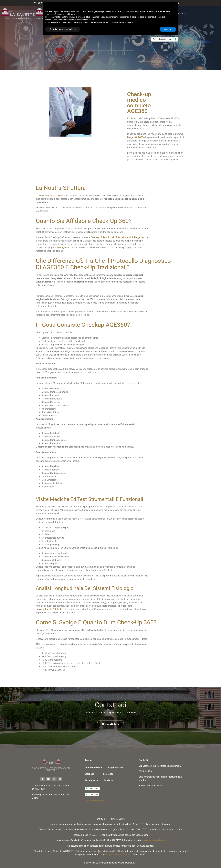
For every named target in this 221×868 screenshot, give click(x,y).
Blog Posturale (116, 767)
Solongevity (63, 248)
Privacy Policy (93, 788)
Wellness (91, 774)
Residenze (92, 780)
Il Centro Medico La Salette (50, 196)
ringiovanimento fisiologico (49, 609)
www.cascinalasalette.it (154, 840)
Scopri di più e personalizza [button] (63, 29)
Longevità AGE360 (137, 137)
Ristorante (109, 774)
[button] (174, 7)
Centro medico (94, 768)
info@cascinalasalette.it (117, 855)
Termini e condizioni (95, 801)
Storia (181, 13)
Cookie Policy (93, 794)
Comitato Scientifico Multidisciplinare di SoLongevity (117, 237)
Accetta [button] (168, 29)
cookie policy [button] (71, 14)
